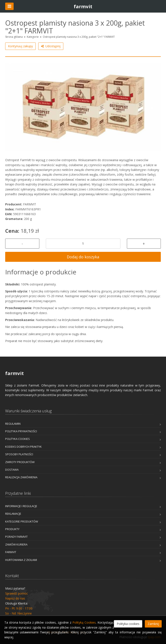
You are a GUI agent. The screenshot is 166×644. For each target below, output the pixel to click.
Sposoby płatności (19, 454)
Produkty (12, 529)
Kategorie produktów (22, 521)
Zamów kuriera (16, 544)
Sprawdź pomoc (17, 593)
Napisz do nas (15, 598)
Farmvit (11, 552)
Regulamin (13, 424)
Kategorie (33, 37)
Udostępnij (51, 46)
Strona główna (14, 37)
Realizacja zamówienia (21, 477)
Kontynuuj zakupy (20, 46)
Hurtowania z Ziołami (21, 560)
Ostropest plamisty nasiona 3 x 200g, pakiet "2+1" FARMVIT (79, 37)
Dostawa (12, 470)
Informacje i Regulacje (21, 506)
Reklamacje (13, 514)
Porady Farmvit (16, 537)
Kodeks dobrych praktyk (23, 447)
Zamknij (153, 624)
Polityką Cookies (84, 622)
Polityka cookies (18, 439)
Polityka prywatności (21, 431)
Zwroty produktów (20, 462)
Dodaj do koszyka (83, 257)
